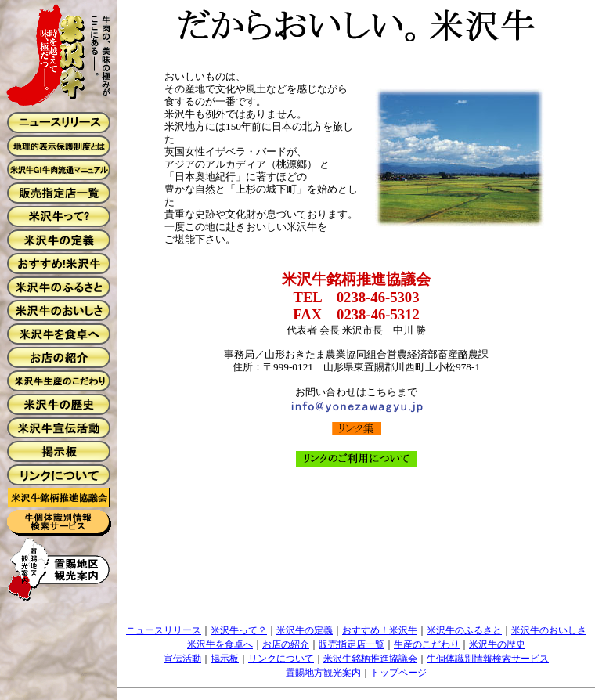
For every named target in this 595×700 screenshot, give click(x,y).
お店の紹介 (286, 644)
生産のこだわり (427, 644)
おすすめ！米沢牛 (380, 630)
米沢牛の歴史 (497, 644)
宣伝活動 (182, 659)
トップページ (398, 673)
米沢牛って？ (239, 630)
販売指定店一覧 (352, 644)
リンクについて (281, 659)
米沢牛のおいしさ (549, 630)
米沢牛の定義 (305, 630)
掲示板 (225, 659)
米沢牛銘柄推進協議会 (370, 659)
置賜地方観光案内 (323, 673)
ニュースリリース (164, 630)
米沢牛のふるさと (464, 630)
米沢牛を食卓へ (220, 644)
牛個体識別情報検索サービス (488, 659)
